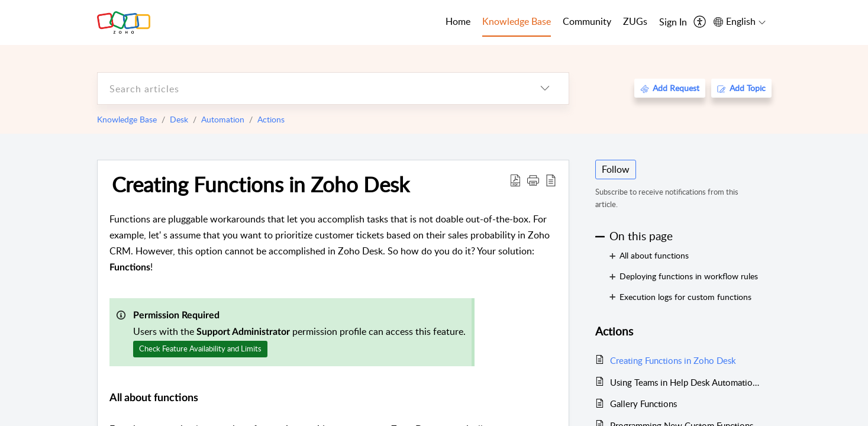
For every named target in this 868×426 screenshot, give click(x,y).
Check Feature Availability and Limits (200, 348)
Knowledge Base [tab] (517, 21)
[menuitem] (673, 22)
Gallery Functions (643, 404)
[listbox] (545, 88)
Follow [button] (616, 169)
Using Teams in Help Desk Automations (685, 382)
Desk (179, 119)
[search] (309, 88)
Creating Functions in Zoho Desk (261, 184)
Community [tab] (587, 21)
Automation (223, 119)
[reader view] (551, 180)
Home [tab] (458, 21)
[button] (533, 180)
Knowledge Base (127, 119)
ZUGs (635, 21)
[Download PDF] (515, 180)
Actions (271, 119)
